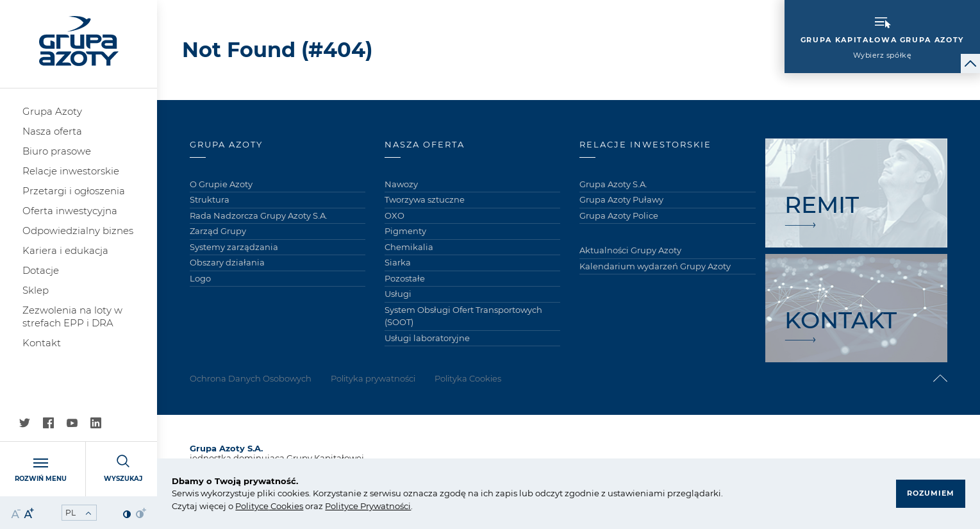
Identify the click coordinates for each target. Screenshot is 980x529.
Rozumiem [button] (931, 493)
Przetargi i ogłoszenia (74, 191)
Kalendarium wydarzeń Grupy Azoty (655, 266)
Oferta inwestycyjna (70, 211)
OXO (394, 215)
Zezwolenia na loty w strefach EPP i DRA (72, 316)
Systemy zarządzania (234, 247)
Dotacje (41, 270)
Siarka (398, 262)
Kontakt (42, 343)
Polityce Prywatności (368, 506)
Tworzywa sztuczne (425, 199)
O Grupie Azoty (221, 184)
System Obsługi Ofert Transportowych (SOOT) (463, 316)
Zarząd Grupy (218, 231)
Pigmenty (405, 231)
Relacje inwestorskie (71, 171)
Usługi (398, 294)
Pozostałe (405, 278)
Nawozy (401, 184)
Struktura (210, 199)
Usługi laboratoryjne (427, 338)
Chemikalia (409, 247)
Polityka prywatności (373, 378)
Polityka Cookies (468, 378)
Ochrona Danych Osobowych (251, 378)
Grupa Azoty (52, 111)
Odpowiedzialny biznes (78, 231)
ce (264, 506)
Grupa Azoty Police (619, 215)
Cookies (286, 506)
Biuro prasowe (57, 151)
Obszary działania (227, 262)
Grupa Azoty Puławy (621, 199)
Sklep (36, 290)
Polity (247, 506)
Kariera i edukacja (65, 250)
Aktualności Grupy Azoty (630, 250)
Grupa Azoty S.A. (613, 184)
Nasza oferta (52, 131)
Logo (200, 278)
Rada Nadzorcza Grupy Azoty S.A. (259, 215)
